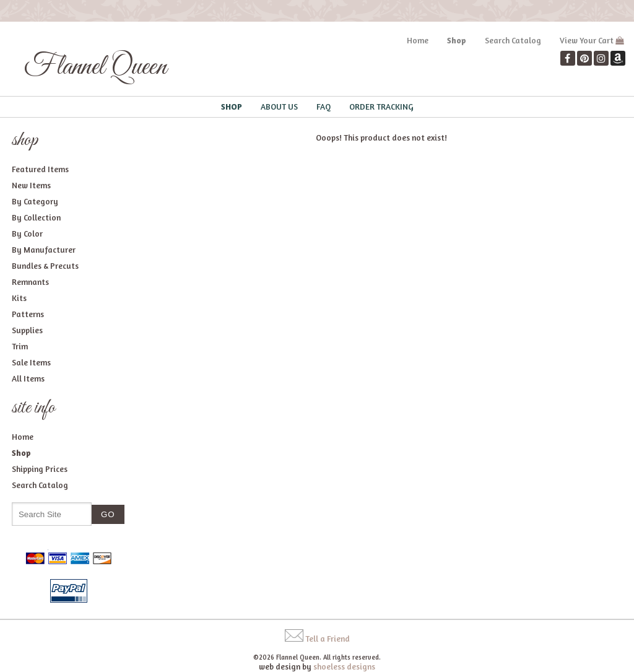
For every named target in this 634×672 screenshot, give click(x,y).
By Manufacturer (44, 250)
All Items (28, 378)
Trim (20, 346)
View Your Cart (587, 40)
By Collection (36, 217)
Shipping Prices (40, 469)
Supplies (27, 330)
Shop (457, 40)
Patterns (28, 314)
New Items (31, 185)
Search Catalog (513, 40)
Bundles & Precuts (45, 266)
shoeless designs (344, 666)
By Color (27, 233)
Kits (19, 298)
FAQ (324, 107)
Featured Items (40, 169)
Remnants (30, 282)
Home (418, 40)
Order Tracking (381, 107)
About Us (279, 107)
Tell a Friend (328, 639)
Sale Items (31, 362)
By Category (35, 201)
